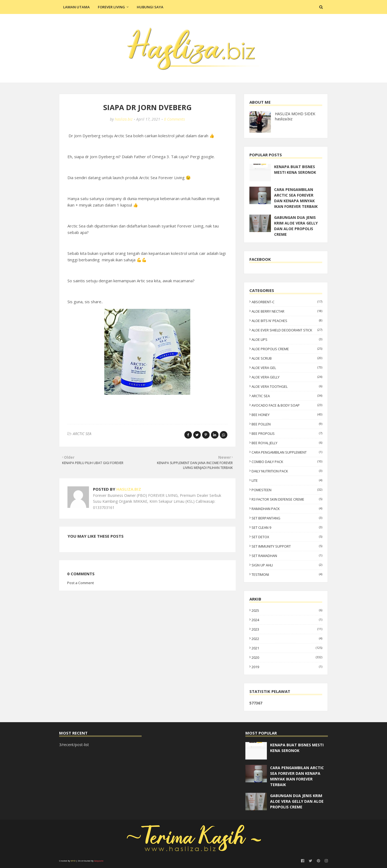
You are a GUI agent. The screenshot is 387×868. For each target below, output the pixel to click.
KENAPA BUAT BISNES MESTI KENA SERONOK (295, 169)
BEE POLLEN (287, 424)
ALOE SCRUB (287, 358)
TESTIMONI (287, 574)
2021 (287, 648)
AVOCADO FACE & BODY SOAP (287, 405)
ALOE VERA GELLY (287, 377)
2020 (287, 657)
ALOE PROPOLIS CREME (287, 349)
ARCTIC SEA (82, 434)
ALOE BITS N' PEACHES (287, 321)
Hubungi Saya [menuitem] (150, 7)
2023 (287, 629)
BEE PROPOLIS (287, 433)
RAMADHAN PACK (287, 509)
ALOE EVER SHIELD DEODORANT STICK (287, 330)
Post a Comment (80, 583)
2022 (287, 639)
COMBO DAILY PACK (287, 462)
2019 (287, 667)
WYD (73, 861)
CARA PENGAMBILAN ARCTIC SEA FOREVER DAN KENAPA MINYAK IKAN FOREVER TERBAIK (296, 198)
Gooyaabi (99, 861)
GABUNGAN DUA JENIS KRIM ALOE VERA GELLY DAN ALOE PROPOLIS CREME (296, 226)
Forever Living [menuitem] (111, 7)
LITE (287, 480)
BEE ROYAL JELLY (287, 443)
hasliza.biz (124, 119)
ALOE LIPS (287, 339)
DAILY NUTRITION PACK (287, 471)
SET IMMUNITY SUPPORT (287, 546)
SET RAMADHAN (287, 556)
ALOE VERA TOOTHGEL (287, 386)
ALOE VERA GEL (287, 368)
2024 (287, 620)
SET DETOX (287, 537)
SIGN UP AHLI (287, 565)
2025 (287, 610)
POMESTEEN (287, 490)
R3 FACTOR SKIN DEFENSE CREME (287, 499)
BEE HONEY (287, 415)
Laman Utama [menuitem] (76, 7)
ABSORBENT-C (287, 302)
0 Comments (174, 119)
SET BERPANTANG (287, 518)
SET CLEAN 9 (287, 527)
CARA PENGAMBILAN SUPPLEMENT (287, 452)
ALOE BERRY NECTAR (287, 311)
